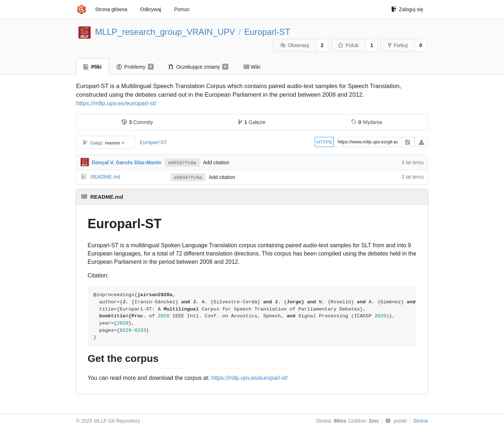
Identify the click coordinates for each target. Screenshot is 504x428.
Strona (421, 421)
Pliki (93, 67)
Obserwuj (294, 45)
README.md (105, 177)
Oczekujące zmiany (199, 67)
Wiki (252, 67)
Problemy (135, 67)
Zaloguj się (407, 9)
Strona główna (111, 9)
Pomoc (182, 9)
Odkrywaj (151, 9)
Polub (348, 45)
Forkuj (398, 45)
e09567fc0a (182, 163)
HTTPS (324, 142)
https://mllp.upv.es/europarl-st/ (116, 103)
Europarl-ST (267, 32)
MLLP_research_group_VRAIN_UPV (165, 32)
